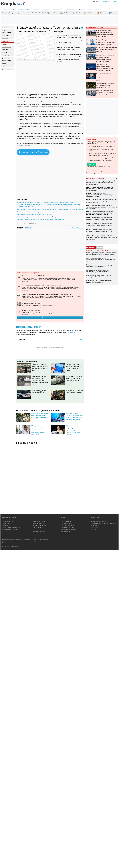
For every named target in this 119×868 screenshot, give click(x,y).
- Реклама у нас (66, 521)
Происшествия (58, 9)
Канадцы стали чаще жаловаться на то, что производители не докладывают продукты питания (101, 201)
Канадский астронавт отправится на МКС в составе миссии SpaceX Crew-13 (106, 42)
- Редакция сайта (67, 523)
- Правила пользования (69, 529)
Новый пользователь (107, 2)
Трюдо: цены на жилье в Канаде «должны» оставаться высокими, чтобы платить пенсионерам (102, 207)
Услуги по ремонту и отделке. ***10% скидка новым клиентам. (41, 285)
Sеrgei (88, 181)
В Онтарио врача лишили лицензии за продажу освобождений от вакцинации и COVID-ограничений (39, 430)
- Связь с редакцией (68, 527)
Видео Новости (71, 9)
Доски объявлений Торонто (28, 273)
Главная (4, 27)
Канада (5, 9)
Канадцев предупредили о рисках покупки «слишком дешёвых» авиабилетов (105, 93)
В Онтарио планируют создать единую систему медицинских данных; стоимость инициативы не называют (74, 430)
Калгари (105, 13)
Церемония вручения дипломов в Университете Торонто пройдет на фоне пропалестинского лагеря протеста (100, 213)
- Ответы (5, 525)
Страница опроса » (92, 173)
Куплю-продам (6, 58)
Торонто (57, 13)
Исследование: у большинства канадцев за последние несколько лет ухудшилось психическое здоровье (50, 209)
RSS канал (5, 38)
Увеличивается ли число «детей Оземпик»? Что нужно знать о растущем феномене (99, 219)
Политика (36, 9)
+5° (64, 13)
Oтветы (4, 63)
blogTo (70, 42)
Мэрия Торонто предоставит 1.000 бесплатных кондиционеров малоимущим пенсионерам (101, 254)
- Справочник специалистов (11, 527)
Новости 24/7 (6, 50)
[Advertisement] (60, 20)
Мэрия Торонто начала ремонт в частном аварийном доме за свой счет (107, 50)
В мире (13, 9)
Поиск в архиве (6, 32)
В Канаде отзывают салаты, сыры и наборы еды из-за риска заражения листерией (40, 416)
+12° (88, 13)
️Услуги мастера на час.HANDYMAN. (33, 276)
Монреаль (69, 13)
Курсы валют (21, 13)
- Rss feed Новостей (38, 531)
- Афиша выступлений (39, 525)
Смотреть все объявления (50, 318)
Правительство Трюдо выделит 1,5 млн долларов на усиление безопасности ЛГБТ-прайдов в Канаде (101, 183)
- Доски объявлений (38, 523)
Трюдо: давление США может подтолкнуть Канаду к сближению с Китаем (106, 85)
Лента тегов (5, 35)
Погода (52, 13)
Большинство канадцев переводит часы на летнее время (35, 214)
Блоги (97, 9)
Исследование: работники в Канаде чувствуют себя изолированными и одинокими (43, 212)
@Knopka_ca (71, 332)
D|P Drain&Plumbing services (31, 303)
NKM (88, 205)
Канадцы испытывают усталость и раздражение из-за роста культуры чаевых (102, 266)
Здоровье (82, 9)
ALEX (88, 187)
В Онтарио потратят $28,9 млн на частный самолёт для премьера (100, 281)
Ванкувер (93, 13)
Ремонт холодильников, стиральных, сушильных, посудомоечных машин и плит (47, 294)
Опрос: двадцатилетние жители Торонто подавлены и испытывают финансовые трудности (46, 202)
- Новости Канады (8, 521)
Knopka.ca (5, 41)
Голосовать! (91, 165)
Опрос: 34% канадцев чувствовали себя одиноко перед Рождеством (38, 217)
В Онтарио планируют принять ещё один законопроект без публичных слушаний (99, 276)
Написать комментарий (29, 327)
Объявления (5, 55)
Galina (88, 230)
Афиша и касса (6, 47)
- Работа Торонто (37, 527)
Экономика (46, 9)
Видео (4, 66)
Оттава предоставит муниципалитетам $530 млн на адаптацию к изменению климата (100, 195)
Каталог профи (6, 61)
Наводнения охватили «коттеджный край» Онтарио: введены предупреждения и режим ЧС (40, 381)
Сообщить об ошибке (76, 228)
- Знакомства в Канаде (39, 521)
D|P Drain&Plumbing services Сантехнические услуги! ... (38, 305)
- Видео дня (6, 523)
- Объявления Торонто (10, 529)
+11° (77, 13)
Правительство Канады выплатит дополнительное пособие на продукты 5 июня (101, 259)
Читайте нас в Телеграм (33, 152)
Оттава (81, 13)
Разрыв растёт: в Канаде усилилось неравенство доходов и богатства (74, 379)
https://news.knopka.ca (40, 541)
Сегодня (4, 30)
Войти (116, 2)
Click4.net (5, 52)
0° (112, 13)
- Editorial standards (67, 525)
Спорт (90, 9)
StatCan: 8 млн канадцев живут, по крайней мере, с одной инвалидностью (40, 220)
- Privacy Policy (66, 531)
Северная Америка (24, 9)
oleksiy (89, 193)
